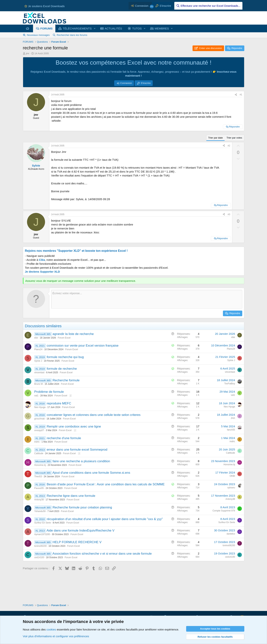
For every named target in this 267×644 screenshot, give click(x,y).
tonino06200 (41, 546)
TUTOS (137, 28)
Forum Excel (64, 338)
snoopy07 (39, 430)
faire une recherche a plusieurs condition (81, 461)
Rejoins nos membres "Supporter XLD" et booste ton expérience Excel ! (76, 251)
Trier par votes (234, 138)
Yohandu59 (40, 511)
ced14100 (39, 557)
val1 (36, 396)
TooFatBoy (230, 384)
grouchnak (40, 419)
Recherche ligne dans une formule (71, 496)
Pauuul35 (39, 488)
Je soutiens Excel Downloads (45, 6)
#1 (241, 95)
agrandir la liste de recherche (73, 334)
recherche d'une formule (64, 438)
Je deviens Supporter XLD (42, 272)
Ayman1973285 (42, 534)
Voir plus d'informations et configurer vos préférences (56, 636)
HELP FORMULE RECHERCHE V (77, 542)
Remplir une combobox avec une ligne (74, 426)
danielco (231, 534)
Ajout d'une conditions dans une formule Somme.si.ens (91, 473)
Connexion (126, 83)
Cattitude (39, 453)
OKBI (232, 476)
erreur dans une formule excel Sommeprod (77, 450)
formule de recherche (62, 369)
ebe (36, 338)
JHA (233, 418)
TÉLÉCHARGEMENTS (77, 28)
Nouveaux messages (38, 35)
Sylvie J (38, 361)
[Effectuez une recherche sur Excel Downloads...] (208, 6)
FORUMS (46, 28)
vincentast (39, 373)
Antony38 (39, 500)
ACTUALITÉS (113, 28)
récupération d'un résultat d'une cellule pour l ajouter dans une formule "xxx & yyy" (105, 519)
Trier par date (216, 138)
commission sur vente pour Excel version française (83, 346)
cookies (51, 629)
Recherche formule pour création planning (82, 507)
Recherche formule (66, 380)
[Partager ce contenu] (236, 95)
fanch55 (231, 430)
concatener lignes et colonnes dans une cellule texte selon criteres (94, 415)
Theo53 (38, 477)
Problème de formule (49, 392)
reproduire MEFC (59, 403)
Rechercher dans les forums (72, 35)
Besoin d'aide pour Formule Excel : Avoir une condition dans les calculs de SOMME (106, 484)
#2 (229, 146)
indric (37, 442)
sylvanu (231, 488)
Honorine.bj (40, 465)
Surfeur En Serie (43, 523)
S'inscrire (146, 83)
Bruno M (39, 384)
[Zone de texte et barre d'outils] (147, 299)
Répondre (234, 127)
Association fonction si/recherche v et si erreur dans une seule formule (102, 554)
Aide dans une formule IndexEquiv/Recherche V (80, 531)
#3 (229, 214)
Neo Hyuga (40, 407)
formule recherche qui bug (65, 357)
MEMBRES (162, 28)
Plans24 (38, 349)
